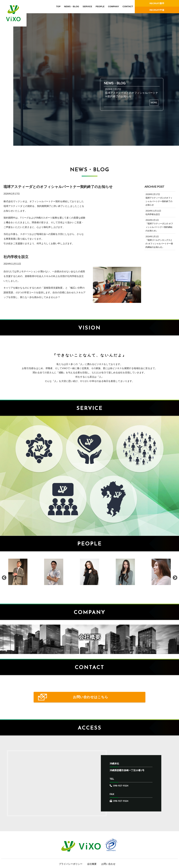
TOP (58, 6)
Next (175, 583)
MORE (154, 103)
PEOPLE (100, 6)
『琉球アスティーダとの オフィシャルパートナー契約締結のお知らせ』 (159, 227)
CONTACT (128, 6)
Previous (4, 583)
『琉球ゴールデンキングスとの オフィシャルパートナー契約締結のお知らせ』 (159, 244)
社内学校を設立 (153, 214)
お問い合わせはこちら (89, 723)
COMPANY (114, 6)
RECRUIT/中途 (157, 10)
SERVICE (87, 6)
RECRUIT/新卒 (157, 3)
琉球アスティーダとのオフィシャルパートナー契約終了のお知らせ (159, 201)
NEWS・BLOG (72, 6)
